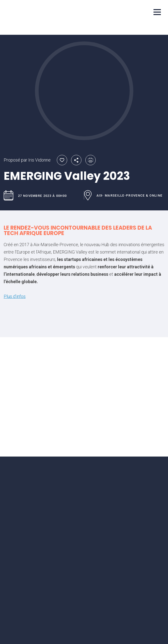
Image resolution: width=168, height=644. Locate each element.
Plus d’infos (15, 296)
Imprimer (91, 160)
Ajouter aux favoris (62, 160)
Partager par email (76, 160)
